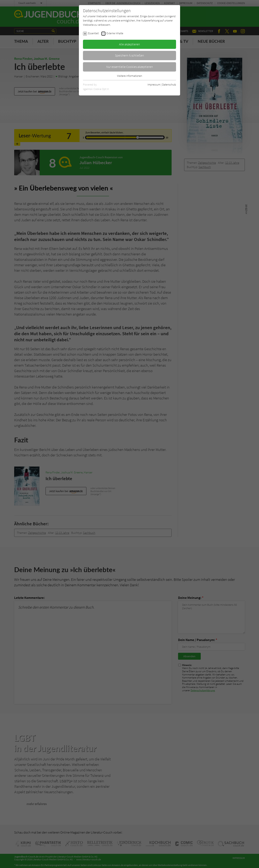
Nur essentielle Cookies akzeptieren (130, 67)
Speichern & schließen (129, 55)
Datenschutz (169, 85)
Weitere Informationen (129, 76)
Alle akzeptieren (129, 44)
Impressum (154, 85)
